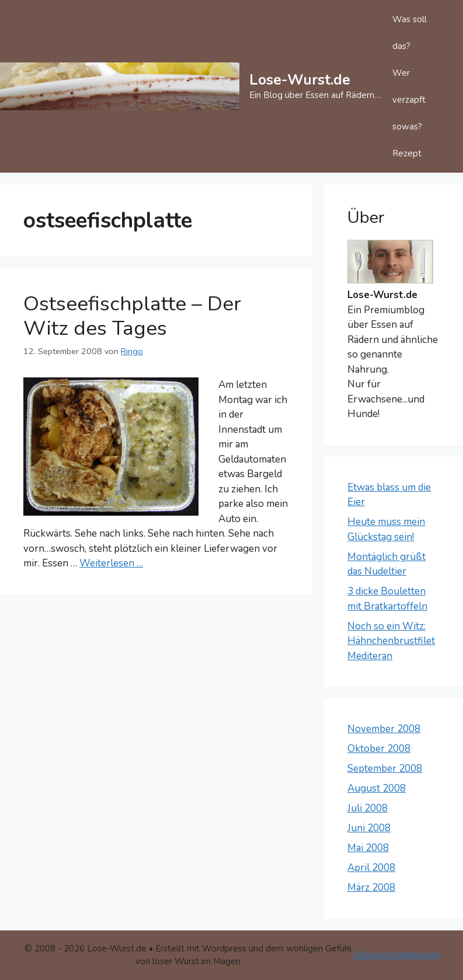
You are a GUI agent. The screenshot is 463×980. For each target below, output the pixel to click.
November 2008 (384, 729)
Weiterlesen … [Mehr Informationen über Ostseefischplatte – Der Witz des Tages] (111, 563)
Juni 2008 (369, 828)
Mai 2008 (368, 848)
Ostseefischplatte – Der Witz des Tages (132, 316)
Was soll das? (410, 33)
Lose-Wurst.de (300, 80)
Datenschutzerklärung (396, 955)
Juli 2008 (368, 808)
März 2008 (371, 888)
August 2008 (377, 788)
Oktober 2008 (379, 749)
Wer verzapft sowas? (409, 100)
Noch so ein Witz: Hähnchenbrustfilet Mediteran (391, 641)
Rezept (407, 153)
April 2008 (371, 868)
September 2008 (385, 769)
